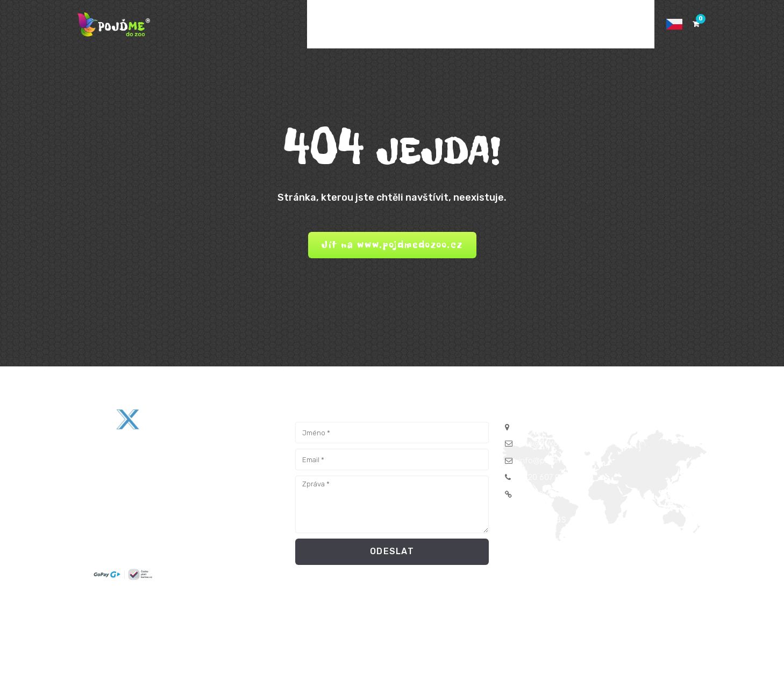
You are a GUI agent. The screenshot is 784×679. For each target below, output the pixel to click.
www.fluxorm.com (551, 494)
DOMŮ (326, 24)
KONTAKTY (524, 24)
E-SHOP (405, 24)
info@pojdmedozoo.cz (560, 461)
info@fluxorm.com (552, 443)
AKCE (364, 24)
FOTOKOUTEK (462, 24)
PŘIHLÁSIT (625, 24)
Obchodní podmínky (328, 612)
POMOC (575, 24)
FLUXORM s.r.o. (202, 640)
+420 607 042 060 (552, 477)
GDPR (274, 612)
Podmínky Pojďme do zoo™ (420, 612)
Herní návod (499, 612)
